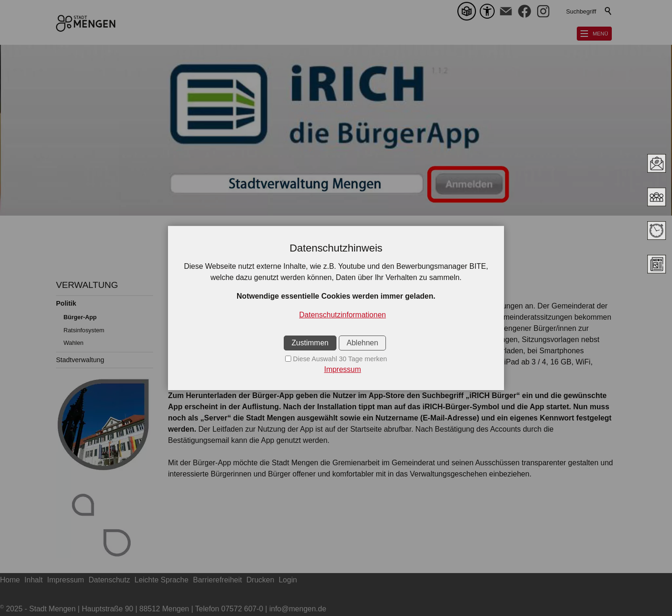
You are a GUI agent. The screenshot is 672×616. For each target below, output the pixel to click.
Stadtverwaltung (80, 360)
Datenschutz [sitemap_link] (109, 580)
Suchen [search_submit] (609, 11)
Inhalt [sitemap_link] (33, 580)
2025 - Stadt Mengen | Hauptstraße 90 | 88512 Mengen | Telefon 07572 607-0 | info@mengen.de (163, 609)
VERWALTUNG (87, 285)
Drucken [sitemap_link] (260, 580)
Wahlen (73, 343)
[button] (506, 11)
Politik (66, 303)
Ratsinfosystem (84, 330)
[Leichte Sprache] (469, 11)
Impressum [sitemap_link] (66, 580)
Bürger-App (80, 317)
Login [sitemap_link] (288, 580)
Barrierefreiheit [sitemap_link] (218, 580)
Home (10, 580)
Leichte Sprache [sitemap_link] (161, 580)
